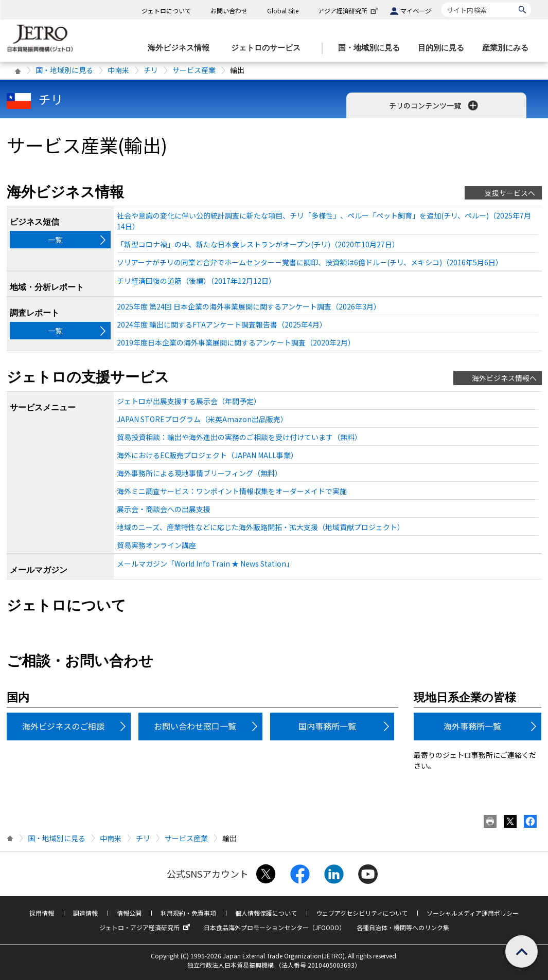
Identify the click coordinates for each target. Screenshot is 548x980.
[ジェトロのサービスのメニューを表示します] (269, 48)
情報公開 (129, 913)
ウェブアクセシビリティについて (362, 913)
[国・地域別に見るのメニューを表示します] (372, 48)
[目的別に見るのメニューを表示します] (444, 48)
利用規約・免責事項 (188, 913)
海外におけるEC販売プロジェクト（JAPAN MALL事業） (207, 455)
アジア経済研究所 (349, 11)
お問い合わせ (229, 11)
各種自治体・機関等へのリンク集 (403, 927)
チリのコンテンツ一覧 (435, 105)
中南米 (118, 70)
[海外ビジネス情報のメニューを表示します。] (182, 48)
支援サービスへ (510, 193)
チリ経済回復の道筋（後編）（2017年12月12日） (196, 281)
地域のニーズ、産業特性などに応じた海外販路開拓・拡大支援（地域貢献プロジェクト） (261, 527)
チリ (151, 70)
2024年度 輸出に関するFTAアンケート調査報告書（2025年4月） (222, 324)
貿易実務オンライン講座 (156, 545)
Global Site (283, 11)
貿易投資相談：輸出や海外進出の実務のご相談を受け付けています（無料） (239, 437)
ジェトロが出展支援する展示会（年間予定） (189, 401)
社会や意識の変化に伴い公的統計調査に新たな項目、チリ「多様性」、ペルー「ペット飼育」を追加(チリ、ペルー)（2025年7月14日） (324, 221)
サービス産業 (194, 70)
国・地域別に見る (64, 70)
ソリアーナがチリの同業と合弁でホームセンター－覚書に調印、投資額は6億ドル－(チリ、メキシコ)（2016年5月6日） (310, 262)
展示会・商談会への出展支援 (164, 509)
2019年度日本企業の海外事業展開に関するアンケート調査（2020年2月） (236, 342)
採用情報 (42, 913)
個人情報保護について (266, 913)
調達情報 (85, 913)
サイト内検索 (441, 2)
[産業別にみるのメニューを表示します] (508, 48)
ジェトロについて (166, 11)
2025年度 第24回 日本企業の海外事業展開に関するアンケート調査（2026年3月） (249, 306)
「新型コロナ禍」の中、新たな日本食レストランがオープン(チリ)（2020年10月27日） (258, 244)
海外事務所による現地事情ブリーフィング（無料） (199, 473)
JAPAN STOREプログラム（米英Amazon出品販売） (202, 419)
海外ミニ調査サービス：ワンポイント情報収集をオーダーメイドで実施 (232, 491)
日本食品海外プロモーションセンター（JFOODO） (275, 927)
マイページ (416, 11)
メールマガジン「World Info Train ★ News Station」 (205, 564)
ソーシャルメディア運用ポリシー (473, 913)
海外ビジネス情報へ (504, 378)
